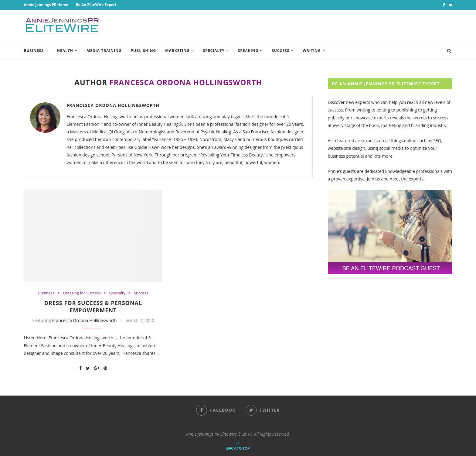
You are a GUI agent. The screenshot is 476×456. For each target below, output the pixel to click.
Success (280, 51)
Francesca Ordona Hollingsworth (113, 105)
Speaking (248, 51)
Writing (312, 51)
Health (65, 51)
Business (34, 51)
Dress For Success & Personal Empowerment (93, 307)
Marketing (177, 51)
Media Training (104, 51)
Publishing (144, 51)
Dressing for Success (82, 293)
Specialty (214, 51)
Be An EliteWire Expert (96, 5)
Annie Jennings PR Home (46, 5)
